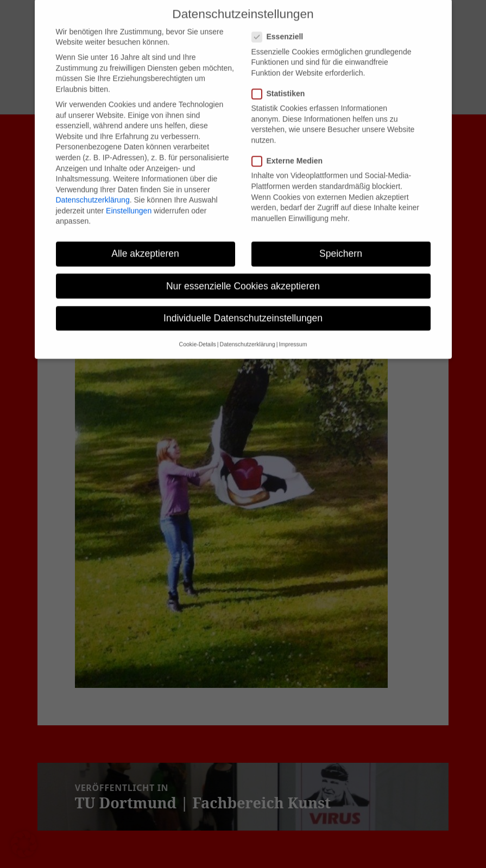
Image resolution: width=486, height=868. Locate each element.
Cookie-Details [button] (198, 333)
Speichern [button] (341, 242)
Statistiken (282, 82)
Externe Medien (291, 150)
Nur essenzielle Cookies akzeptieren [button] (243, 275)
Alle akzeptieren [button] (145, 242)
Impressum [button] (293, 333)
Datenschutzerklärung (93, 189)
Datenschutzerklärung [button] (248, 333)
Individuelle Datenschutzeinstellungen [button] (243, 307)
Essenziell (281, 26)
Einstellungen (129, 199)
